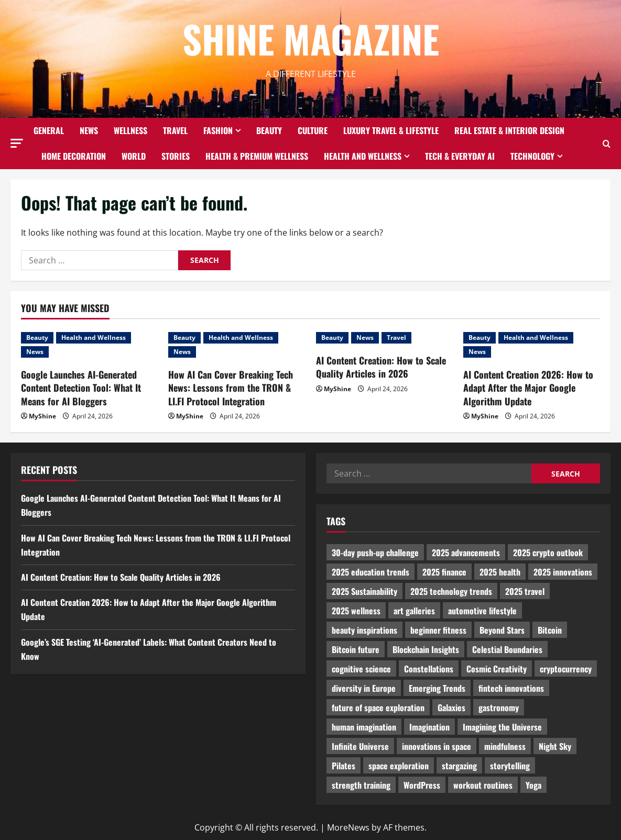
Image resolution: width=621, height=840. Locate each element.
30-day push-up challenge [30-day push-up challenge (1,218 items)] (375, 552)
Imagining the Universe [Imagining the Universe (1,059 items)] (502, 727)
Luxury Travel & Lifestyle (391, 130)
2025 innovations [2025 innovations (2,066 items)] (563, 572)
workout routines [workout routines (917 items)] (483, 785)
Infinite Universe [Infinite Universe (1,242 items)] (360, 746)
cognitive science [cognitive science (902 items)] (361, 669)
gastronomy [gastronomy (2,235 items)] (499, 708)
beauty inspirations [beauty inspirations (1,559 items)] (364, 630)
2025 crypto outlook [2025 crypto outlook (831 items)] (548, 552)
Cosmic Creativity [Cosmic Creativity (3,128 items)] (497, 669)
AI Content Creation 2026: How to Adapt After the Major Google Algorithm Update (528, 388)
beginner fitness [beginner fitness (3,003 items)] (438, 630)
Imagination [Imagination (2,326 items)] (429, 727)
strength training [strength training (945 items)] (361, 785)
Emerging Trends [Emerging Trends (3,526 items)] (437, 688)
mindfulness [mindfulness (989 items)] (505, 746)
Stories (176, 156)
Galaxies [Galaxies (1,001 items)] (451, 708)
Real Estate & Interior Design (509, 130)
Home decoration (74, 156)
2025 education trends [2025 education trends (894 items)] (371, 572)
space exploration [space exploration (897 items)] (399, 766)
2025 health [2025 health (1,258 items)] (500, 572)
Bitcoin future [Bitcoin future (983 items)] (356, 649)
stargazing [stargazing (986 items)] (459, 766)
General (49, 130)
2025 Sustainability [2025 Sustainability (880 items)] (364, 591)
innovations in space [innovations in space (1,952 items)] (437, 746)
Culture (313, 130)
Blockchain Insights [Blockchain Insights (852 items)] (426, 649)
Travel (175, 130)
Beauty (269, 130)
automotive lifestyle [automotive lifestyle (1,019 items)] (482, 611)
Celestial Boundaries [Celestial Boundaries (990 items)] (507, 649)
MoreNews (348, 827)
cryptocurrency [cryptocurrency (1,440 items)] (566, 669)
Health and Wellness (363, 156)
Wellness (130, 130)
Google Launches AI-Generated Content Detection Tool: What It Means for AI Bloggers (81, 388)
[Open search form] (607, 144)
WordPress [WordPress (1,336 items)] (422, 785)
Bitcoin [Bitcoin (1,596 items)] (550, 630)
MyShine (42, 416)
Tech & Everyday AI (460, 156)
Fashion (218, 130)
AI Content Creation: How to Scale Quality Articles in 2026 (381, 367)
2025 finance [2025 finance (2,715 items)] (444, 572)
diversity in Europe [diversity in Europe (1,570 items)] (364, 688)
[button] (17, 143)
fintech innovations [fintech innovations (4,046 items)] (511, 688)
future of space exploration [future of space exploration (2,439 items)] (378, 708)
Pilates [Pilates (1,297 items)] (344, 766)
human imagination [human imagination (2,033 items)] (364, 727)
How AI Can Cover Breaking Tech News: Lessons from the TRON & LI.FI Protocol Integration (231, 388)
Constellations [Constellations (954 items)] (429, 669)
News (89, 130)
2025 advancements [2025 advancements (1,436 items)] (466, 552)
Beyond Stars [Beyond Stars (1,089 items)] (502, 630)
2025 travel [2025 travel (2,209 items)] (525, 591)
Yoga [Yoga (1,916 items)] (533, 785)
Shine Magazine (311, 38)
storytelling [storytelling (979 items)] (510, 766)
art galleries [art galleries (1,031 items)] (414, 611)
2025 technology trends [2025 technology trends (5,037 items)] (451, 591)
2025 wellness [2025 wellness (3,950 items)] (356, 611)
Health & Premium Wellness (257, 156)
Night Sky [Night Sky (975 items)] (555, 746)
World (134, 156)
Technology (532, 156)
